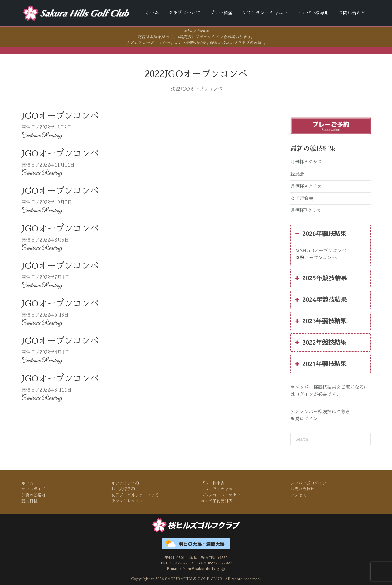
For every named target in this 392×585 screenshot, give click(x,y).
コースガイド (33, 489)
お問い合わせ (352, 13)
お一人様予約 (123, 489)
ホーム (152, 13)
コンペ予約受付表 (190, 42)
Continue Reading (42, 135)
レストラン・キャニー (265, 13)
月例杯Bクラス (306, 210)
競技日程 (29, 501)
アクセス (298, 495)
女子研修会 (302, 198)
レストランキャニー (219, 489)
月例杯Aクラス (306, 161)
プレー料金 (221, 13)
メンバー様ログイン (308, 483)
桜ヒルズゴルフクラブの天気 (235, 42)
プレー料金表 (213, 483)
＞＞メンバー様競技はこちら (320, 411)
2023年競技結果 (321, 321)
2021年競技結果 (321, 364)
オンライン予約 (125, 483)
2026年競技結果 (321, 234)
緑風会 (297, 174)
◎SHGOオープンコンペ (321, 250)
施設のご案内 (33, 495)
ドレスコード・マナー (150, 42)
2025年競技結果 (321, 278)
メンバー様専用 (313, 13)
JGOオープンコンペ (60, 116)
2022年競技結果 (321, 342)
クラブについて (185, 13)
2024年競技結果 (321, 299)
